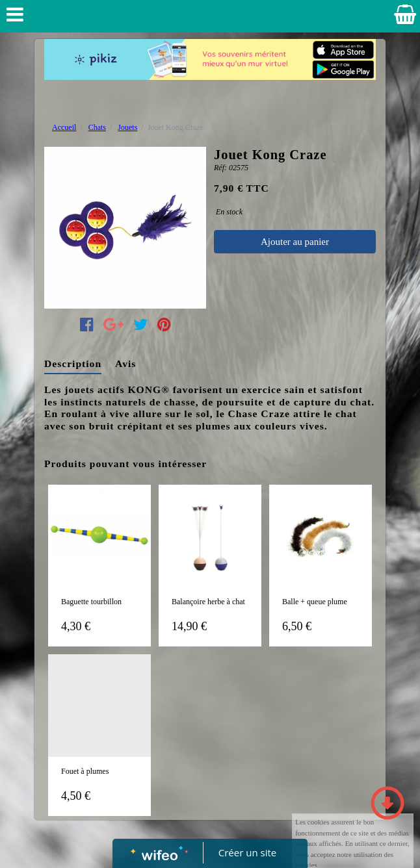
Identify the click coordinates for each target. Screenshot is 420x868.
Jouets (127, 127)
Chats (97, 127)
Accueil (64, 127)
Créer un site (247, 852)
